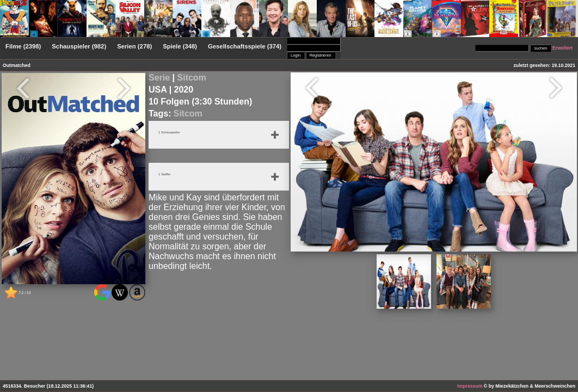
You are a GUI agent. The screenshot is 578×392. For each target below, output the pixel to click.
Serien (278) (134, 46)
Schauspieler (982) (79, 46)
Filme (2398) (23, 46)
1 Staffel (166, 175)
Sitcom (192, 78)
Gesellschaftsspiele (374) (245, 46)
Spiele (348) (180, 46)
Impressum (470, 386)
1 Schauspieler (172, 133)
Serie (159, 78)
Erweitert (562, 48)
